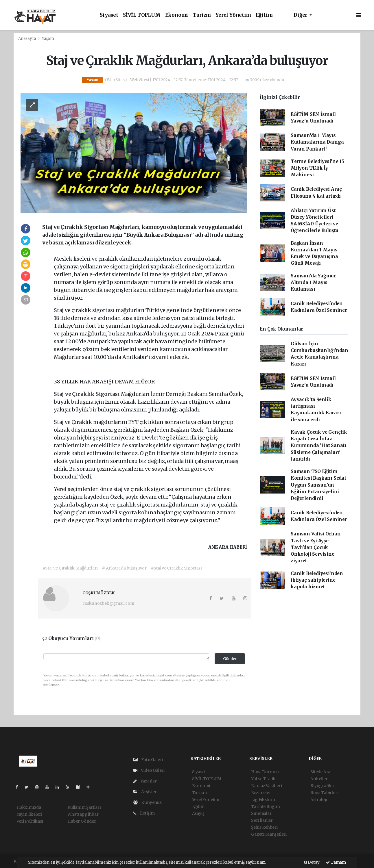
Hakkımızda (29, 807)
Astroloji (319, 800)
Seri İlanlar (262, 820)
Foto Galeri (148, 760)
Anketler (319, 779)
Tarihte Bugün (266, 806)
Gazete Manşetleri (269, 834)
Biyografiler (322, 786)
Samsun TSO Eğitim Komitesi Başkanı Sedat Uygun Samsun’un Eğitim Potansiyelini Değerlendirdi (318, 485)
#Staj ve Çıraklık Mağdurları (70, 568)
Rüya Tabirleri (324, 793)
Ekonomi (177, 15)
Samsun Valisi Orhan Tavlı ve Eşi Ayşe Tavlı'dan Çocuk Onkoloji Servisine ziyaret (316, 547)
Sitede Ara (320, 772)
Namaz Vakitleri (266, 786)
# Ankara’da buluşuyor (124, 568)
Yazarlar (145, 781)
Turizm (202, 15)
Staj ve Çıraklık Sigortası (87, 394)
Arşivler (145, 792)
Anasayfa (27, 39)
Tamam (336, 862)
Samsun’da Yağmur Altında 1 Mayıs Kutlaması (313, 283)
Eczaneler (261, 793)
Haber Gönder (82, 821)
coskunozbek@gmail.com (108, 603)
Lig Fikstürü (263, 800)
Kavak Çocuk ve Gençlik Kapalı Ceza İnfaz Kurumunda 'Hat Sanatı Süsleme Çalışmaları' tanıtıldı (319, 446)
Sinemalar (261, 813)
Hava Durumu (265, 772)
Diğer (301, 15)
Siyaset (109, 15)
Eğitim (264, 15)
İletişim (144, 813)
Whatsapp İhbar (83, 814)
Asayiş (198, 813)
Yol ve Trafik (263, 779)
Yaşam (48, 39)
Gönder (230, 659)
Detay (312, 862)
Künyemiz (148, 802)
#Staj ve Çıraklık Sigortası (176, 568)
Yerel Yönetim (233, 15)
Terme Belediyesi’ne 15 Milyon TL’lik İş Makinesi (317, 168)
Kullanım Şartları (84, 807)
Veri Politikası (30, 821)
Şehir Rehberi (264, 827)
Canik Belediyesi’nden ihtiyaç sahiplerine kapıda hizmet (317, 580)
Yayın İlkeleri (29, 814)
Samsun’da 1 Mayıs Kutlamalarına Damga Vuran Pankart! (317, 142)
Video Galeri (149, 770)
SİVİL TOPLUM (142, 15)
